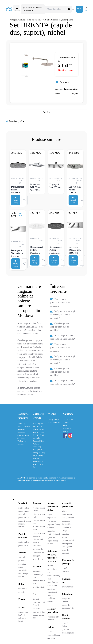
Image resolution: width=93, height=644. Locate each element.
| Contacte (57, 422)
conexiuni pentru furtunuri (54, 533)
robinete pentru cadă (39, 516)
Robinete (37, 503)
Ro (86, 11)
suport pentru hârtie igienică (68, 545)
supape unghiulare (52, 597)
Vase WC (21, 424)
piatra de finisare (65, 625)
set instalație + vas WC (24, 575)
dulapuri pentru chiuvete (53, 618)
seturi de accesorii (65, 551)
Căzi (35, 594)
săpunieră (66, 511)
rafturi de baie (67, 527)
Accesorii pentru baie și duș (53, 507)
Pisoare (22, 599)
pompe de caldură (66, 600)
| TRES (40, 456)
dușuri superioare (33, 20)
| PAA (41, 464)
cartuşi (50, 602)
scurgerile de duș (52, 571)
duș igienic (37, 556)
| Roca (41, 461)
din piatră (37, 609)
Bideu (21, 584)
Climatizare (68, 594)
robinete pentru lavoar (39, 509)
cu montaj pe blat (38, 576)
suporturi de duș (54, 524)
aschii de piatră (68, 633)
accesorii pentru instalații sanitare (25, 524)
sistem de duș (38, 549)
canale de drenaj (54, 575)
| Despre (57, 420)
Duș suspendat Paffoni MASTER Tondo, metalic (75, 190)
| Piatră (41, 429)
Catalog (22, 20)
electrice (65, 572)
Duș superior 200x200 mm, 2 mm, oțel (75, 250)
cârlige (65, 531)
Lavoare (37, 567)
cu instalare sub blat (39, 582)
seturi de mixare (39, 559)
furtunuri (51, 528)
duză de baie (52, 586)
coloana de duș (39, 552)
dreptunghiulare (68, 587)
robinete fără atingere (38, 541)
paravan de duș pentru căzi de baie (39, 615)
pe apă (64, 568)
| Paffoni (40, 426)
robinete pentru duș (39, 522)
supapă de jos (53, 582)
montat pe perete (22, 565)
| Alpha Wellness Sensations (38, 444)
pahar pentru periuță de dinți (68, 516)
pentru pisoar (23, 518)
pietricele (66, 629)
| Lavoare (21, 429)
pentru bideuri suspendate (24, 513)
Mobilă (22, 608)
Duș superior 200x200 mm (55, 186)
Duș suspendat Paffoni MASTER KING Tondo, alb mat (37, 250)
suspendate (23, 557)
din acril (36, 599)
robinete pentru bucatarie (39, 534)
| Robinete (26, 426)
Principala (14, 20)
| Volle (40, 450)
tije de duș (51, 537)
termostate (37, 546)
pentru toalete (24, 542)
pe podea (22, 561)
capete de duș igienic (53, 542)
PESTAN (36, 424)
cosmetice (51, 638)
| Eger (41, 435)
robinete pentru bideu (39, 528)
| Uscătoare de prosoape (22, 441)
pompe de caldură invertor (68, 606)
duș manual (52, 521)
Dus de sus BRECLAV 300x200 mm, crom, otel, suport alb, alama (36, 187)
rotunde (50, 632)
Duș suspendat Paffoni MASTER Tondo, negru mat (17, 190)
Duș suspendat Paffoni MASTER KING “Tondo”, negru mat (56, 250)
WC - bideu (23, 570)
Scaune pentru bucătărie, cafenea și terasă (24, 617)
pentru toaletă (24, 508)
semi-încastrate (39, 587)
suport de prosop (66, 535)
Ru (86, 8)
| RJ (37, 435)
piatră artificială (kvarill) (39, 604)
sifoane (50, 566)
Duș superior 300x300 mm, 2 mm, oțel (17, 253)
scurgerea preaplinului (52, 590)
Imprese (75, 93)
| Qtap (42, 424)
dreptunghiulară (54, 635)
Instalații (23, 503)
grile (49, 579)
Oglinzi (51, 627)
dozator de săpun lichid (67, 522)
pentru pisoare (24, 545)
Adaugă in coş (16, 200)
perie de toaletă (68, 540)
